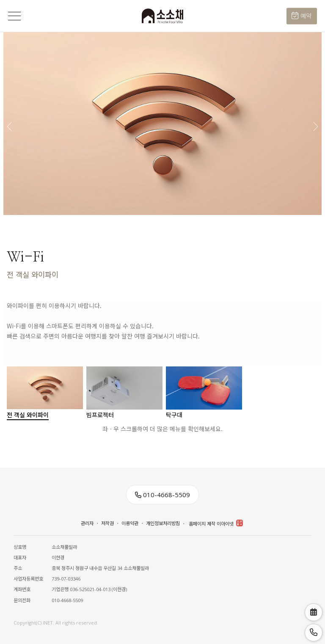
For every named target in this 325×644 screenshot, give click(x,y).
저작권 (107, 523)
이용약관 (130, 523)
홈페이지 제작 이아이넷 (216, 523)
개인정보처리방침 (163, 523)
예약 (302, 16)
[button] (315, 124)
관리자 (87, 523)
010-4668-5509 (162, 495)
